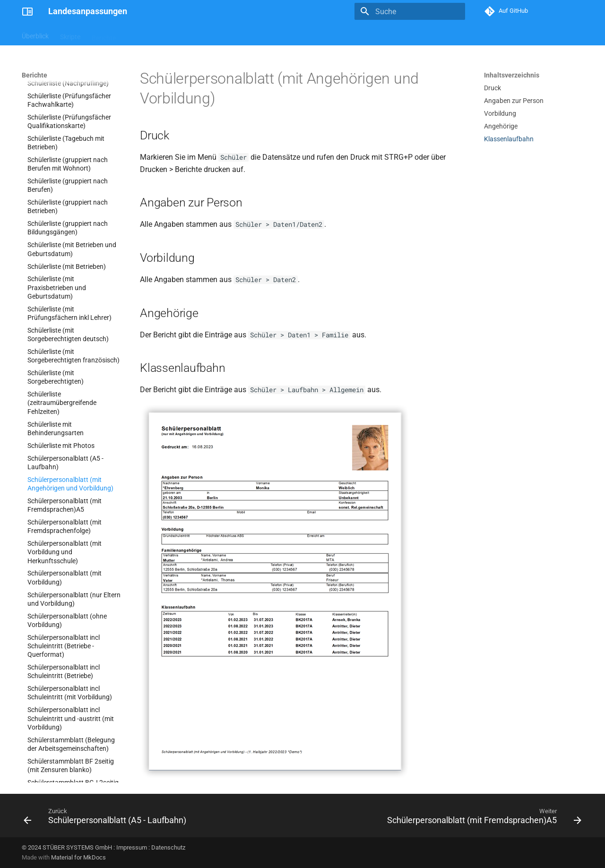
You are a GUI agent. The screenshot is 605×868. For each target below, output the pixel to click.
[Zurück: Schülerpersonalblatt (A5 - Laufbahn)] (107, 818)
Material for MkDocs (78, 857)
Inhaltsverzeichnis (512, 75)
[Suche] (410, 11)
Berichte (104, 34)
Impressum (132, 847)
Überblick (35, 34)
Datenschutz (168, 847)
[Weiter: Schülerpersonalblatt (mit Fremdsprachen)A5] (482, 818)
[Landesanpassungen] (27, 11)
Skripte (70, 34)
